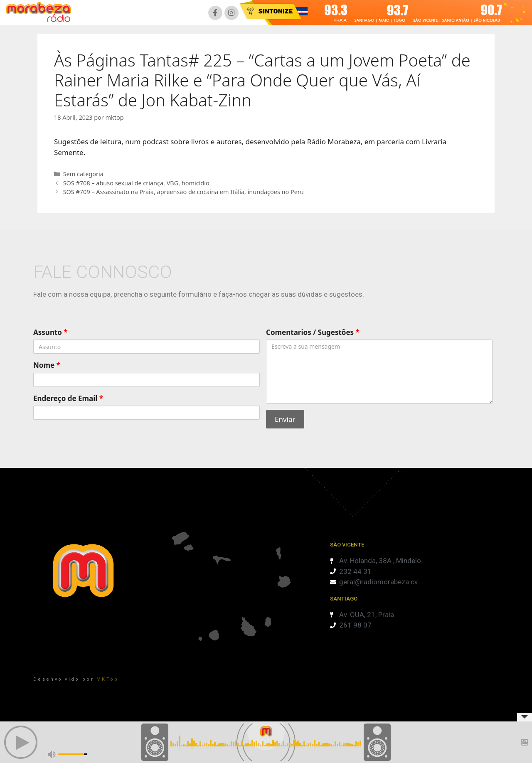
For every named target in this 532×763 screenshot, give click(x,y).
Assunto (50, 332)
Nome (47, 365)
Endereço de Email (68, 398)
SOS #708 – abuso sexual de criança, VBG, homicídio (136, 183)
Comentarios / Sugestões (313, 332)
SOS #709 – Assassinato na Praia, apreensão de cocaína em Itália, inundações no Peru (183, 192)
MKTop (108, 679)
